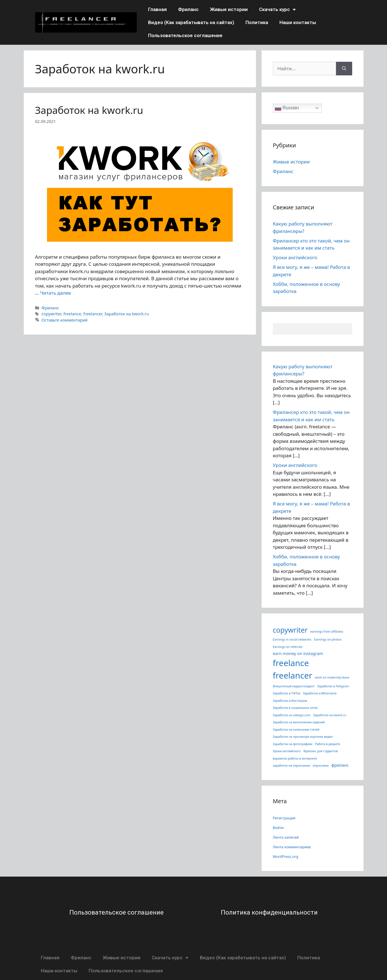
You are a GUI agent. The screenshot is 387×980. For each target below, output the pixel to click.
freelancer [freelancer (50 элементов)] (293, 675)
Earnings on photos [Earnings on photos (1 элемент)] (328, 639)
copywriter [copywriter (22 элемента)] (290, 630)
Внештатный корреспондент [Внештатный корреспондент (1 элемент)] (294, 686)
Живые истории (229, 9)
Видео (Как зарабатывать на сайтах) (191, 22)
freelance (72, 314)
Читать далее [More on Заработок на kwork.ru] (55, 293)
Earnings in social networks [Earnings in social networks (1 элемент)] (292, 639)
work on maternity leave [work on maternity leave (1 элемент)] (332, 677)
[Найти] (344, 69)
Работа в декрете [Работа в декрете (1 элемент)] (328, 744)
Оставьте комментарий (65, 320)
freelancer (93, 314)
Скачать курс (277, 9)
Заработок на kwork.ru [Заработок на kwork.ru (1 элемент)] (330, 715)
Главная (157, 9)
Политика (257, 22)
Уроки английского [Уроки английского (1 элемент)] (287, 751)
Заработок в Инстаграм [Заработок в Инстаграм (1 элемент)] (290, 701)
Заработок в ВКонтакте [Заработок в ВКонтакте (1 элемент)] (320, 693)
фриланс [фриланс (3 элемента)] (340, 765)
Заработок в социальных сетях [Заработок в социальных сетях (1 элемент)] (295, 708)
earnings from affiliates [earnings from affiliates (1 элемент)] (327, 632)
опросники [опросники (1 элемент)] (321, 766)
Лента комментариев (292, 847)
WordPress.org (286, 856)
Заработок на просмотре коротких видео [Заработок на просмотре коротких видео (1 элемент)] (303, 737)
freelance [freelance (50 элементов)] (291, 663)
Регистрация (284, 818)
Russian (287, 108)
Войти (278, 828)
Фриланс (188, 9)
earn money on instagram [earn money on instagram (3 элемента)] (298, 653)
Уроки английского (295, 257)
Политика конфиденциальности (269, 912)
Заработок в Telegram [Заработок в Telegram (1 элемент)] (333, 686)
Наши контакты (298, 22)
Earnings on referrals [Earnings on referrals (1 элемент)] (288, 647)
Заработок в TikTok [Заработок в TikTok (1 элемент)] (287, 693)
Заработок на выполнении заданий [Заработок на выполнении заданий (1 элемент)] (299, 722)
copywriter (52, 314)
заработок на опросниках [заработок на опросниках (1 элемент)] (292, 766)
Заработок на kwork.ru (89, 110)
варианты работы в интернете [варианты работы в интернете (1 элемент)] (295, 758)
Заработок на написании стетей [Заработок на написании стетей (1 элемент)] (296, 730)
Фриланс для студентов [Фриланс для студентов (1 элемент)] (320, 751)
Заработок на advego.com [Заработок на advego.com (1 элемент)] (292, 715)
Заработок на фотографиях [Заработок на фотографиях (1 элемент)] (293, 744)
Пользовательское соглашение (185, 35)
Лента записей (286, 837)
